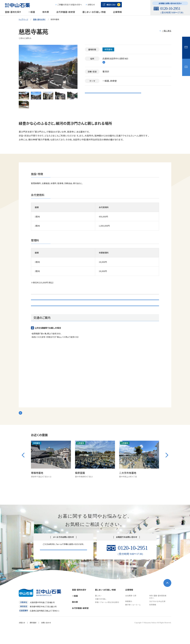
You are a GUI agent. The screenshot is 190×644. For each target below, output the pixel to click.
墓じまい (98, 610)
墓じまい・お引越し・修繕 (94, 12)
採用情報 (153, 620)
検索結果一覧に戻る (33, 428)
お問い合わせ (95, 318)
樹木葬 (46, 12)
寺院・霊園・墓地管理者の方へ (158, 612)
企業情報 (117, 12)
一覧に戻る (167, 31)
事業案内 (129, 616)
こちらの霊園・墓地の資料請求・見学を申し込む (113, 94)
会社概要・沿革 (131, 610)
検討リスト (161, 37)
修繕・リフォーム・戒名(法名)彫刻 (107, 617)
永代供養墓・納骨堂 (66, 12)
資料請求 (33, 638)
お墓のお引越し (101, 614)
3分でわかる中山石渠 (157, 616)
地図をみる (111, 63)
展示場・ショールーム (133, 620)
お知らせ (22, 638)
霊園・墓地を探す (13, 12)
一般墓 (32, 12)
